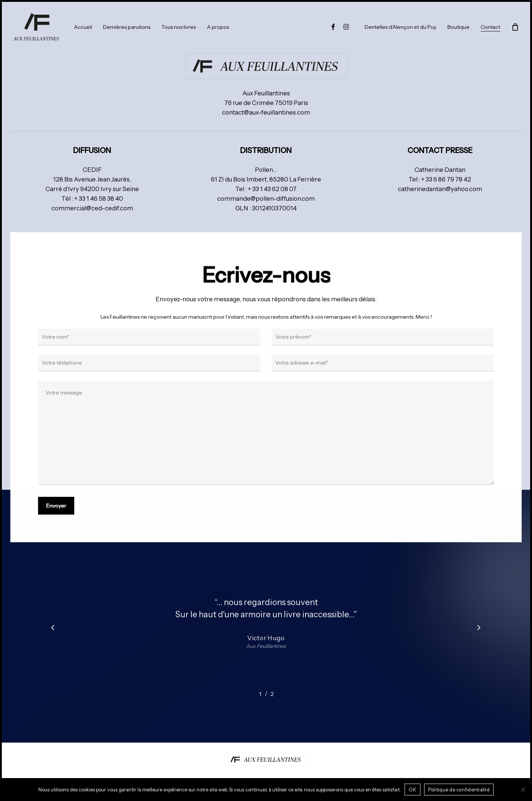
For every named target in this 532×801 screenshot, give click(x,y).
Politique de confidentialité (459, 790)
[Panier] (515, 27)
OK (412, 790)
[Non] (523, 790)
